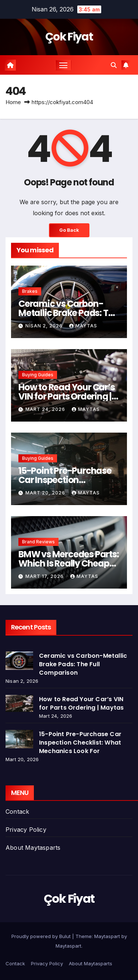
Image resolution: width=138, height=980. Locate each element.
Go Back (69, 230)
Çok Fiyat (69, 37)
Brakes (30, 291)
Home (13, 102)
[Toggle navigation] (63, 65)
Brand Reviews (38, 542)
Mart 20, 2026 (46, 493)
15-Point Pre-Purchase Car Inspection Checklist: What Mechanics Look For (80, 743)
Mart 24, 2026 (46, 409)
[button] (114, 65)
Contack (17, 812)
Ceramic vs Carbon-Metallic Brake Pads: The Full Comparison (68, 313)
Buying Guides (38, 375)
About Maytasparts (33, 848)
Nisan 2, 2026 (45, 326)
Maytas (83, 326)
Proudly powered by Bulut (42, 936)
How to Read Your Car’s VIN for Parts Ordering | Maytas (67, 396)
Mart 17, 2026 (45, 576)
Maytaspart (68, 946)
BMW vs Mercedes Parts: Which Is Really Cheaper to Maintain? (69, 563)
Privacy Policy (26, 830)
